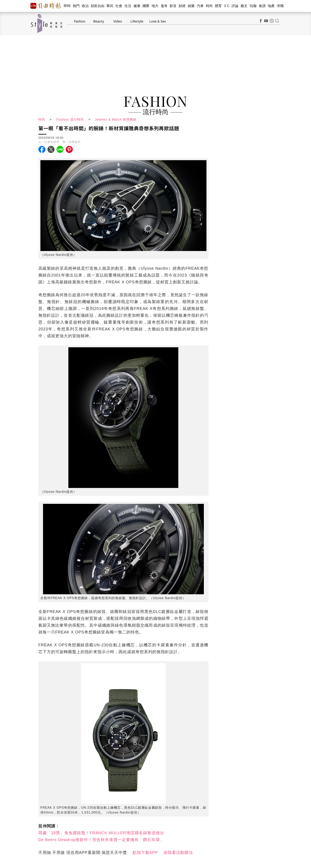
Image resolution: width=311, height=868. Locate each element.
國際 (146, 6)
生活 (128, 6)
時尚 (209, 6)
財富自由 (98, 6)
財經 (182, 6)
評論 (235, 6)
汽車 (200, 6)
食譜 (262, 6)
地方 (155, 6)
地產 (271, 6)
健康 (137, 6)
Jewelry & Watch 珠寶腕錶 (116, 119)
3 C (227, 6)
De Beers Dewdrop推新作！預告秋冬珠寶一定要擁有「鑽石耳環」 (101, 840)
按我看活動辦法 (178, 853)
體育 (218, 6)
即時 (67, 6)
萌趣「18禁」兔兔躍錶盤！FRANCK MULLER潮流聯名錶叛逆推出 (101, 833)
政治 (85, 6)
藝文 (244, 6)
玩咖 (253, 6)
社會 (119, 6)
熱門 (76, 6)
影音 (173, 6)
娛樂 (191, 6)
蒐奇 (164, 6)
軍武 (110, 6)
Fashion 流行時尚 (70, 119)
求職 (280, 6)
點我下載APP (145, 853)
